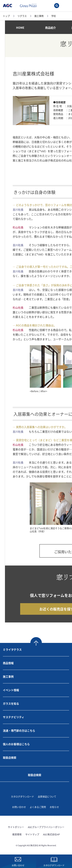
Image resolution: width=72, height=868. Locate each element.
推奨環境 (17, 834)
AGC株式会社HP (51, 834)
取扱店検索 (10, 757)
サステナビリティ (14, 717)
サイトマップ (32, 834)
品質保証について (47, 797)
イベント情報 (11, 690)
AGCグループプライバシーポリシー (46, 827)
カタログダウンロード (22, 797)
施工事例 (8, 676)
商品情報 (8, 663)
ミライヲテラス (12, 649)
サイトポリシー (16, 827)
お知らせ (54, 807)
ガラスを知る (11, 703)
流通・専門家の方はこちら (19, 730)
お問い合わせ (19, 807)
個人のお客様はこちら (16, 744)
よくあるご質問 (38, 807)
